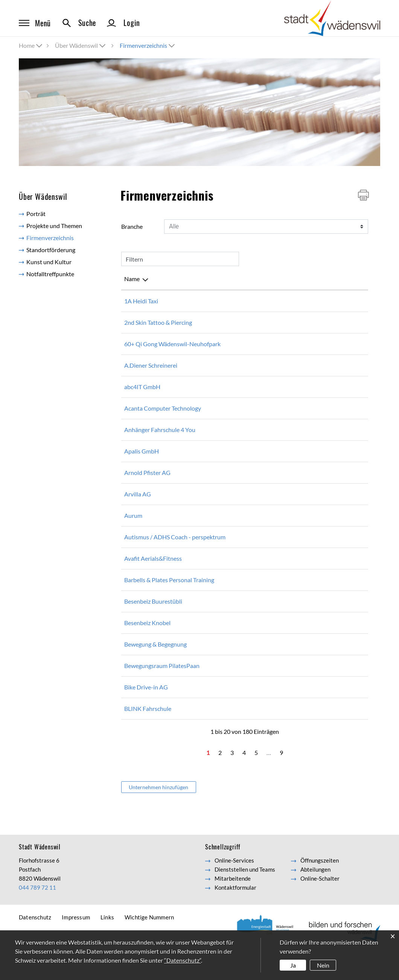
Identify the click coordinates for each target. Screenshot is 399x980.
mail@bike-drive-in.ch (297, 714)
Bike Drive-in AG (146, 714)
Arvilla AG (138, 503)
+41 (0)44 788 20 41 (237, 628)
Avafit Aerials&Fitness (153, 576)
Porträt (36, 214)
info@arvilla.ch (288, 503)
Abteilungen (315, 896)
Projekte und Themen (54, 226)
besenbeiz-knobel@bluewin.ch (308, 650)
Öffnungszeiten (320, 887)
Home (27, 45)
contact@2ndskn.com (297, 322)
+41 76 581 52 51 (233, 546)
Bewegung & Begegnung (155, 671)
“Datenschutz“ (183, 960)
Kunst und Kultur (49, 262)
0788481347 (228, 598)
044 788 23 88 (229, 650)
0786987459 (228, 693)
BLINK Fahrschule (148, 736)
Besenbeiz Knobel (147, 650)
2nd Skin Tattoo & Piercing (158, 322)
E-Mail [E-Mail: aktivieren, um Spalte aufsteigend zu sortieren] (278, 279)
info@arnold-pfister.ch (298, 482)
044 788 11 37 (229, 482)
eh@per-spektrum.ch (296, 546)
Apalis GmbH (142, 460)
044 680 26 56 (229, 396)
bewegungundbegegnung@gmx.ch (313, 671)
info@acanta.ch (289, 417)
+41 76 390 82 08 (233, 524)
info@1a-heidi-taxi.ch (297, 301)
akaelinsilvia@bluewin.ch (301, 628)
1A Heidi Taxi (141, 301)
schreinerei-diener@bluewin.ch (309, 374)
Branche (132, 226)
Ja (293, 965)
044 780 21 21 (229, 503)
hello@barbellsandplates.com (307, 598)
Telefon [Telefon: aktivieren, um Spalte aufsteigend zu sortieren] (220, 279)
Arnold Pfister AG (147, 482)
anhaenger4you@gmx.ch (301, 439)
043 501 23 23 (229, 460)
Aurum (133, 524)
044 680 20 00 (229, 417)
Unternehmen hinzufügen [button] (158, 814)
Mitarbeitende (233, 905)
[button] (81, 45)
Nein (323, 965)
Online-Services (234, 887)
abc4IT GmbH (142, 396)
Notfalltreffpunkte (50, 274)
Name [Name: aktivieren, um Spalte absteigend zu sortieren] (132, 279)
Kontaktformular (235, 915)
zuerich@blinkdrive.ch (298, 736)
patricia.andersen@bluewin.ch (308, 693)
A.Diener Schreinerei (151, 374)
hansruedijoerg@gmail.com (304, 344)
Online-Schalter (320, 905)
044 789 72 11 (37, 915)
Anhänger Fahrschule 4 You (160, 439)
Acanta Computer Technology (163, 417)
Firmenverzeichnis (65, 237)
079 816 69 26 (229, 576)
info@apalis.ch (288, 460)
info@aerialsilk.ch (292, 576)
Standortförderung (51, 250)
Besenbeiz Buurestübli (153, 628)
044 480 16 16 (229, 322)
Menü (35, 23)
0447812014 (228, 374)
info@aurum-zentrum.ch (301, 524)
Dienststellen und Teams (245, 896)
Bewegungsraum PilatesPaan (162, 693)
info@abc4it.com (291, 396)
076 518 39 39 (229, 301)
